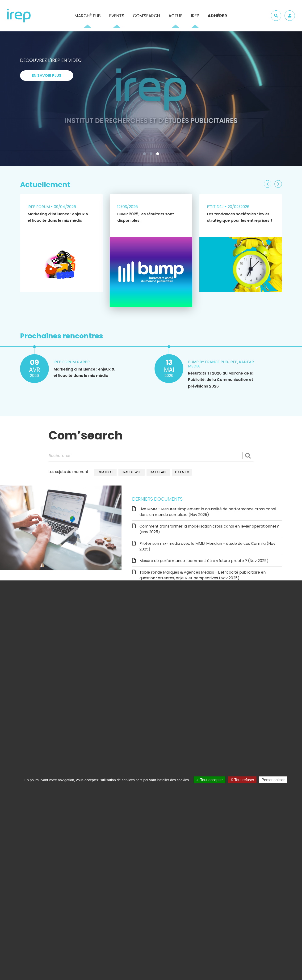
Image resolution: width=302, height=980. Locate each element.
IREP (195, 16)
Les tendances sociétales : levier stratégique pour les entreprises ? (240, 217)
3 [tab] (159, 155)
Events (117, 16)
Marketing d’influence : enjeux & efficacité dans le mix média (58, 217)
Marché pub (88, 16)
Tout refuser (242, 780)
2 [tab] (152, 155)
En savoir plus (47, 75)
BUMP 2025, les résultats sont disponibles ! (146, 217)
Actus (176, 16)
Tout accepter (209, 780)
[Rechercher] (151, 456)
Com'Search (146, 16)
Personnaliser (273, 780)
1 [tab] (145, 155)
